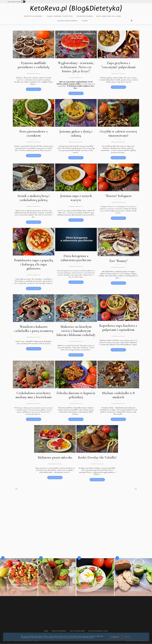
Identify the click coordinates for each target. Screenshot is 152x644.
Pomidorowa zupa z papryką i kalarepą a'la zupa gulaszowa (34, 263)
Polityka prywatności (77, 631)
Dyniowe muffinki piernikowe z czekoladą (34, 65)
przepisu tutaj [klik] (71, 409)
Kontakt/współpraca (59, 631)
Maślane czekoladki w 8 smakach (118, 394)
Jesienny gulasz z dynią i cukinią (76, 132)
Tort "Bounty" (118, 260)
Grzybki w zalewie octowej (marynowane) (118, 132)
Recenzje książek (85, 16)
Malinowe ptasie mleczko (55, 456)
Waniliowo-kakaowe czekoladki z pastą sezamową (34, 328)
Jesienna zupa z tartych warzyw (76, 197)
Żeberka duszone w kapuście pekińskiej (76, 394)
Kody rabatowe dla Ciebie (109, 16)
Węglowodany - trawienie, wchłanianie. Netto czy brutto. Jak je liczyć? (76, 67)
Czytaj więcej (34, 89)
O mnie (85, 21)
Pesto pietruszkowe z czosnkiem (34, 132)
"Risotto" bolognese (118, 195)
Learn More (115, 637)
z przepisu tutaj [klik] (108, 467)
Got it (127, 637)
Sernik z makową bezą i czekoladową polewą (34, 197)
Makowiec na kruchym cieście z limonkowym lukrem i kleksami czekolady (76, 330)
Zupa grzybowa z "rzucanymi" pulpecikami (118, 65)
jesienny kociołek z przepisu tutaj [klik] (80, 145)
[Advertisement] (76, 513)
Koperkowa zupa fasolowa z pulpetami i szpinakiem (118, 327)
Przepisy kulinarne (34, 16)
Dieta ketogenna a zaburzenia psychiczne (76, 257)
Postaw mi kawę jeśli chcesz (98, 631)
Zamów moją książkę (68, 21)
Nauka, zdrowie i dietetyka (60, 16)
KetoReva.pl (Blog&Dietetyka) (76, 8)
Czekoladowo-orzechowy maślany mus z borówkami (34, 394)
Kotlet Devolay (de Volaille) (97, 456)
